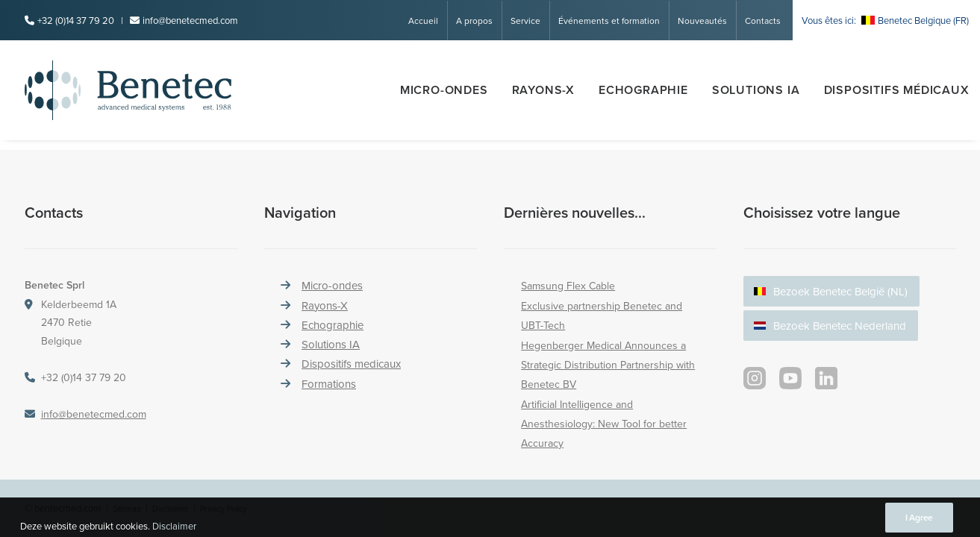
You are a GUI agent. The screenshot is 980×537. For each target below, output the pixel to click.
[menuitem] (428, 21)
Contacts (763, 21)
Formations (329, 384)
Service (525, 21)
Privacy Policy (223, 509)
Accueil (423, 21)
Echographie (643, 90)
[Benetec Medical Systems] (155, 90)
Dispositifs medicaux (351, 364)
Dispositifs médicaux (897, 90)
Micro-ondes (444, 90)
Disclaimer (171, 509)
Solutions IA (331, 344)
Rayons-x (543, 90)
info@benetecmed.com (190, 20)
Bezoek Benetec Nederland (840, 326)
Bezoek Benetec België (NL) (840, 291)
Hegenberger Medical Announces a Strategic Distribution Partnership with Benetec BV (608, 365)
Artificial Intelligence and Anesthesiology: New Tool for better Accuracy (604, 424)
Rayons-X (325, 305)
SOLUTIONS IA (756, 90)
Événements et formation (609, 21)
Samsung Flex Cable (568, 286)
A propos (474, 21)
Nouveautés (702, 21)
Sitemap (127, 509)
